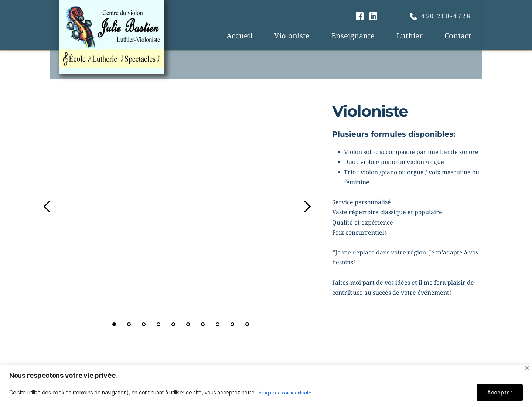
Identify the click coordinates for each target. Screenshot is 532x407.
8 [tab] (218, 324)
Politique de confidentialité (287, 392)
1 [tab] (114, 324)
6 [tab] (188, 324)
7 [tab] (203, 324)
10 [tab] (247, 324)
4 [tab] (158, 324)
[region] (266, 386)
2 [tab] (129, 324)
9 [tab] (232, 324)
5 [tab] (173, 324)
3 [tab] (144, 324)
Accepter (500, 392)
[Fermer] (527, 368)
